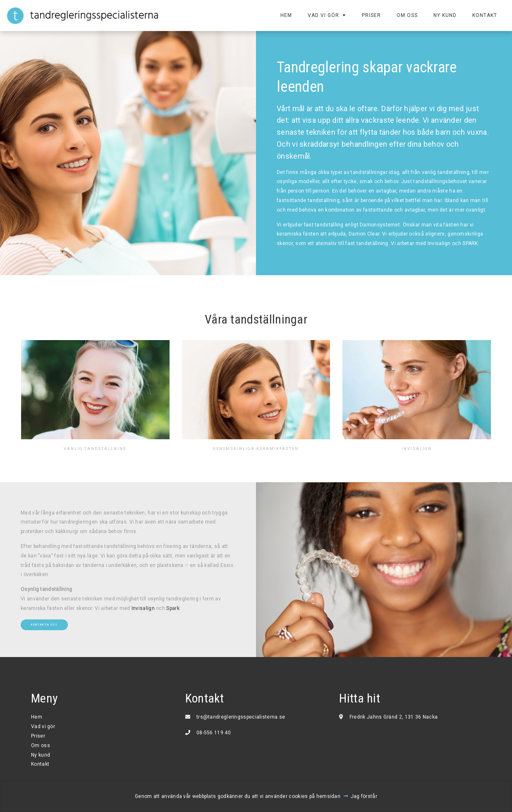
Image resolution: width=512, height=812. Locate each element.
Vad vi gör (323, 15)
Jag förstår (364, 796)
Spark (173, 608)
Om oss (406, 15)
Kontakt (484, 15)
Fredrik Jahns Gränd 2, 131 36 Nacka (394, 717)
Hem (285, 15)
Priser (371, 15)
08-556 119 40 (214, 733)
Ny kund (444, 15)
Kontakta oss (44, 625)
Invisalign (143, 608)
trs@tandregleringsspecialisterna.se (241, 717)
